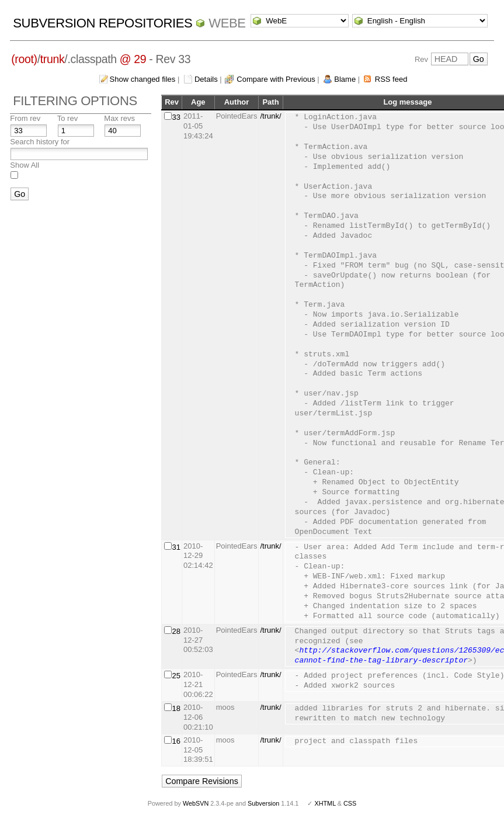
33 (176, 117)
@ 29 (133, 59)
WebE (227, 23)
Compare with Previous (276, 79)
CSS (350, 803)
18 (176, 708)
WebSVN (196, 803)
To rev (67, 118)
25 (176, 676)
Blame (345, 79)
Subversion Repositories (102, 23)
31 (176, 547)
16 (176, 741)
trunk (53, 59)
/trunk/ (270, 116)
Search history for (40, 142)
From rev (25, 118)
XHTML (325, 803)
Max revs (119, 118)
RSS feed (391, 79)
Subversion (263, 803)
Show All (25, 165)
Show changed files (143, 79)
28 (176, 631)
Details (206, 79)
